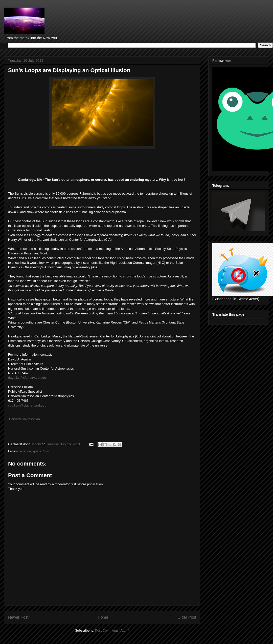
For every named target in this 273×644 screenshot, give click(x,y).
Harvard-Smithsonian (25, 419)
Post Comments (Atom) (112, 630)
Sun (46, 451)
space (37, 451)
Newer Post (18, 617)
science (25, 451)
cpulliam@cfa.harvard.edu (27, 405)
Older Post (187, 617)
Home (103, 617)
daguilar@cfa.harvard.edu (27, 378)
